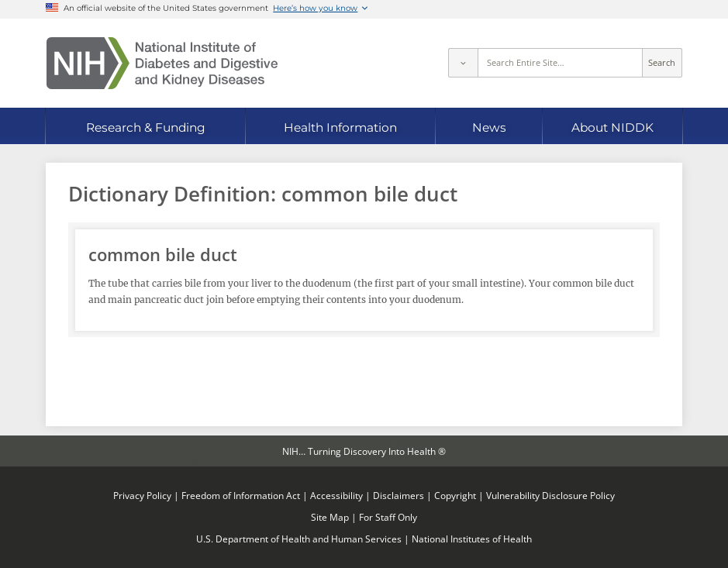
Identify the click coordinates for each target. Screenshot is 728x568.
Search (662, 63)
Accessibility (336, 495)
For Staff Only (388, 517)
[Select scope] (463, 63)
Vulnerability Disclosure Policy (550, 495)
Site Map (330, 517)
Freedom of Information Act (241, 495)
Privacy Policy (142, 495)
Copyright (455, 495)
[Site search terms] (560, 63)
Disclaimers (399, 495)
